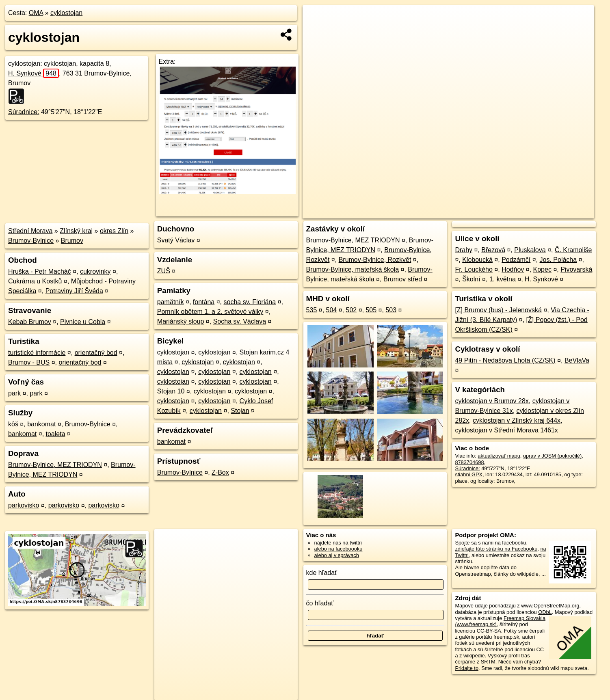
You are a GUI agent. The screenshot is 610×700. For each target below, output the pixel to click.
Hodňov (513, 269)
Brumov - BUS (29, 362)
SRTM (488, 662)
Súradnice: (24, 112)
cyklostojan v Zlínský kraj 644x (517, 420)
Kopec (542, 269)
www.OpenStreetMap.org (550, 606)
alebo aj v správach (337, 555)
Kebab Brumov (30, 322)
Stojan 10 (171, 391)
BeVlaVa (577, 360)
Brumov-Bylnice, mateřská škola (353, 269)
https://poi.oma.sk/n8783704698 (557, 212)
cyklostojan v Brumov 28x (492, 401)
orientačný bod (96, 353)
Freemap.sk (496, 212)
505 (371, 310)
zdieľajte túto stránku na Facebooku (496, 549)
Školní (471, 279)
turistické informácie (37, 353)
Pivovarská (576, 269)
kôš (13, 424)
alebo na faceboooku (339, 549)
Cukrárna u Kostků (35, 281)
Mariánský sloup (181, 321)
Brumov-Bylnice (31, 241)
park (14, 393)
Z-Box (220, 472)
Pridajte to (467, 668)
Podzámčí (516, 260)
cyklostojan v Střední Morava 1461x (506, 430)
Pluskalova (530, 250)
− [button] (317, 32)
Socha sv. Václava (240, 321)
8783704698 (469, 462)
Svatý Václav (176, 240)
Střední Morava (30, 231)
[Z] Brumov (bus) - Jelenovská (498, 310)
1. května (503, 279)
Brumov (72, 241)
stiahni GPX (469, 474)
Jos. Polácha (558, 260)
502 (352, 310)
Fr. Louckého (474, 269)
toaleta (56, 434)
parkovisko (24, 505)
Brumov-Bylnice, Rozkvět (375, 260)
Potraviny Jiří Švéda (74, 291)
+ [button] (317, 19)
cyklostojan (66, 13)
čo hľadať (320, 603)
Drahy (464, 250)
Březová (493, 250)
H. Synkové (34, 73)
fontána (204, 302)
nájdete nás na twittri (338, 543)
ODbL (545, 612)
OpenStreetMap (454, 212)
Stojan (240, 411)
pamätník (171, 302)
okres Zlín (114, 231)
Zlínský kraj (76, 231)
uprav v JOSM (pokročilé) (552, 456)
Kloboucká (477, 260)
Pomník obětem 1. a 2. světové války (210, 312)
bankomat (41, 424)
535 (312, 310)
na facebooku (511, 543)
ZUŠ (164, 271)
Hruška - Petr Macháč (40, 271)
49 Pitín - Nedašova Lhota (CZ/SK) (505, 360)
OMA (36, 13)
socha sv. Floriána (250, 302)
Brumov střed (403, 279)
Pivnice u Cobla (83, 322)
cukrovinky (95, 271)
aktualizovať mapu (499, 456)
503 (391, 310)
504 (332, 310)
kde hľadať (322, 573)
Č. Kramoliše (573, 250)
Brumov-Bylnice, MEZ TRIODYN (55, 465)
